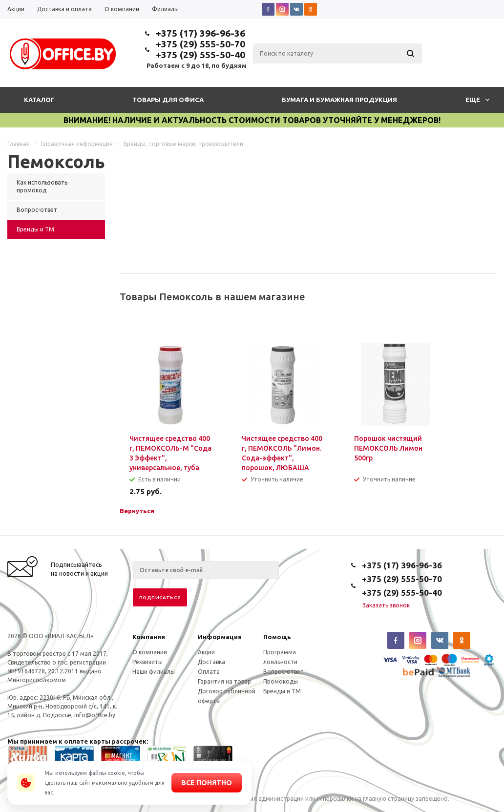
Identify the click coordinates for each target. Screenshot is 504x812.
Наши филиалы (154, 672)
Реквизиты (147, 662)
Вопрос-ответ (283, 672)
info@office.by (95, 715)
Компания (149, 637)
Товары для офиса (168, 100)
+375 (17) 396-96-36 (200, 33)
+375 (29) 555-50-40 (200, 55)
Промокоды (281, 681)
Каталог (39, 100)
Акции (206, 652)
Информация (220, 637)
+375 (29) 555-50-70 (200, 44)
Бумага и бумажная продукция (339, 100)
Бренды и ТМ (282, 691)
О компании (150, 652)
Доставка (211, 662)
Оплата (209, 672)
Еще (477, 100)
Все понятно (207, 783)
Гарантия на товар (224, 681)
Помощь (277, 637)
